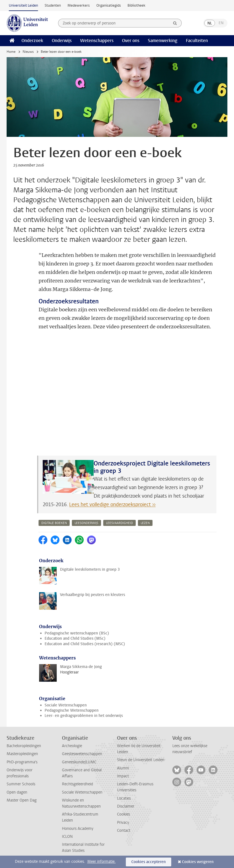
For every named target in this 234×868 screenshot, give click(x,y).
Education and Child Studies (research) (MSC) (85, 644)
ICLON (67, 837)
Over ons (131, 41)
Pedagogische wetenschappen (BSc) (77, 633)
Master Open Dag (22, 800)
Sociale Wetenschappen (66, 705)
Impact (123, 776)
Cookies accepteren (149, 862)
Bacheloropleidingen (24, 746)
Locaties (124, 798)
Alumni (123, 768)
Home (11, 52)
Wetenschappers (97, 41)
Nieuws (28, 52)
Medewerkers (79, 5)
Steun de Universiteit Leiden (141, 760)
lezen (145, 523)
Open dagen (17, 792)
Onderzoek (32, 41)
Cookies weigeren (198, 862)
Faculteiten (197, 41)
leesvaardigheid (119, 523)
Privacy (123, 823)
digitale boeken (54, 523)
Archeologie (72, 746)
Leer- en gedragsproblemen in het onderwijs (84, 716)
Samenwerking (163, 41)
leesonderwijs (86, 523)
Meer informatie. (101, 862)
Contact (124, 830)
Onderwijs (62, 41)
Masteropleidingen (22, 754)
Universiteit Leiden (23, 5)
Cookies (123, 814)
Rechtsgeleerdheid (77, 784)
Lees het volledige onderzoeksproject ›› (112, 504)
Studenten (53, 5)
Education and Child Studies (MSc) (75, 638)
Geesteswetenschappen (82, 754)
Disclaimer (126, 806)
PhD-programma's (22, 762)
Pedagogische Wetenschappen (72, 710)
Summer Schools (21, 784)
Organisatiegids (109, 5)
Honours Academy (78, 829)
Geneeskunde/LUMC (79, 762)
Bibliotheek (136, 5)
